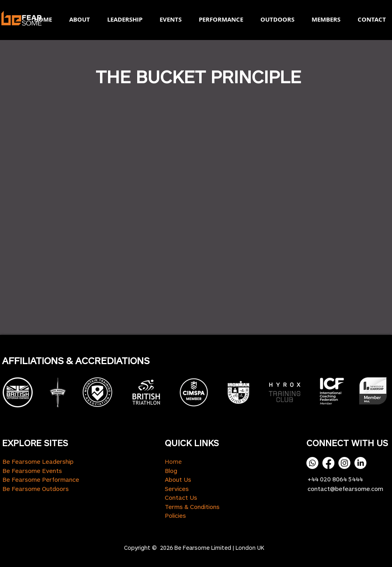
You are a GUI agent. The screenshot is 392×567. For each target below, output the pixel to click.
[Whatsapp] (312, 463)
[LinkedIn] (360, 463)
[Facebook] (328, 463)
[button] (77, 20)
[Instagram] (344, 463)
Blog (171, 471)
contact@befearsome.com (345, 489)
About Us (178, 479)
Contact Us (181, 497)
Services (177, 489)
